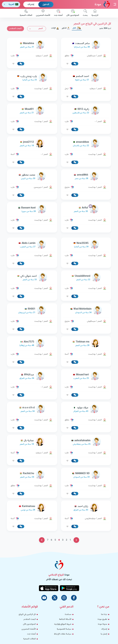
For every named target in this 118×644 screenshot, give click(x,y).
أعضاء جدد (58, 13)
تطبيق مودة (102, 619)
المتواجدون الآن (73, 13)
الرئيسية (95, 13)
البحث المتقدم (15, 29)
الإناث (55, 28)
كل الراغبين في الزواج (27, 614)
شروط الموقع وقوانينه (63, 624)
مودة (102, 4)
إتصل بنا (104, 634)
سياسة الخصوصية (64, 629)
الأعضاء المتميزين (43, 13)
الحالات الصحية (26, 13)
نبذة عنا (104, 614)
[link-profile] (86, 45)
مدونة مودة (103, 624)
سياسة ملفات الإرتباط (63, 634)
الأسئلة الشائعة (65, 619)
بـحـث (85, 13)
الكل (77, 28)
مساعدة (68, 614)
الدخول (46, 5)
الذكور (66, 28)
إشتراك (31, 5)
